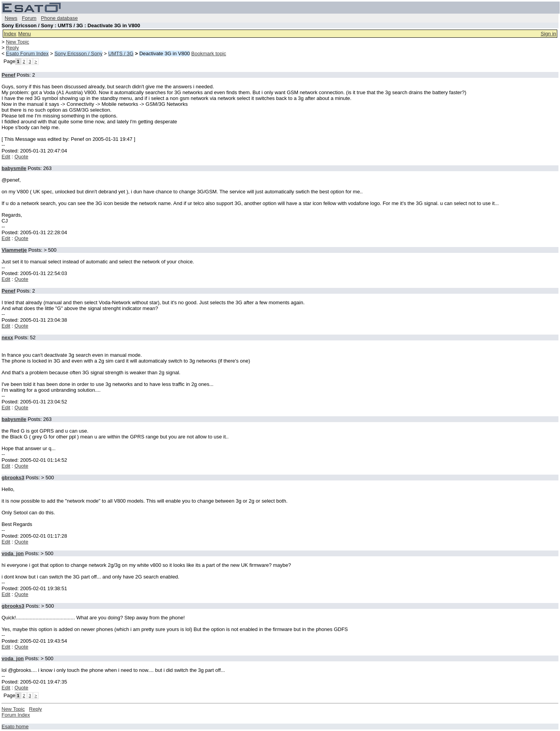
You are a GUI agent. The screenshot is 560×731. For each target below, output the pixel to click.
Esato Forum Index (27, 53)
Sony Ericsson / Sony (79, 53)
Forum (29, 18)
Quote (21, 157)
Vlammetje (14, 250)
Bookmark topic (209, 53)
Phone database (59, 18)
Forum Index (16, 715)
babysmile (14, 168)
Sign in (548, 34)
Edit (6, 157)
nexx (7, 337)
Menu (25, 34)
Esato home (15, 727)
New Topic (17, 42)
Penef (8, 75)
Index (10, 34)
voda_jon (13, 553)
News (11, 18)
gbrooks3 (13, 478)
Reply (12, 48)
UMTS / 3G (121, 53)
